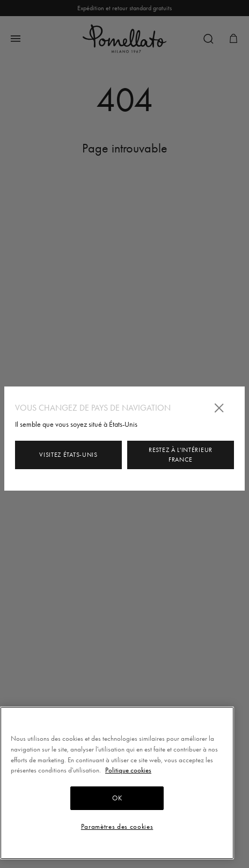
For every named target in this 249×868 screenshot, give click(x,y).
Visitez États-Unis (68, 455)
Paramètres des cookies (117, 826)
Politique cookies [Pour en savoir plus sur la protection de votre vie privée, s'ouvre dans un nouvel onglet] (128, 770)
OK (117, 798)
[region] (117, 783)
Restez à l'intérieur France (181, 455)
